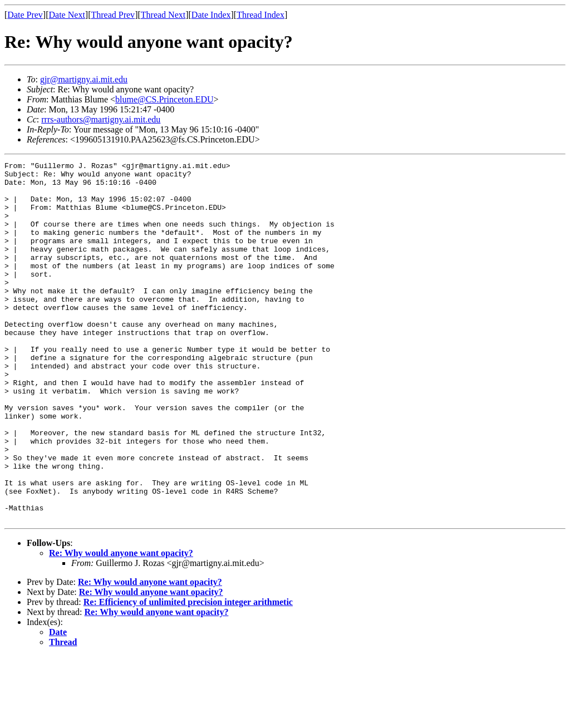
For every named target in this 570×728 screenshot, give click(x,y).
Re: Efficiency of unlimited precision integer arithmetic (188, 674)
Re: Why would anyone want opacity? (121, 625)
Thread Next (163, 15)
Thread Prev (113, 15)
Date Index (211, 15)
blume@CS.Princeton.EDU (164, 99)
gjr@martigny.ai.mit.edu (84, 79)
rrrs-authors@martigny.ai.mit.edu (101, 119)
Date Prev (25, 15)
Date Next (67, 15)
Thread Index (261, 15)
